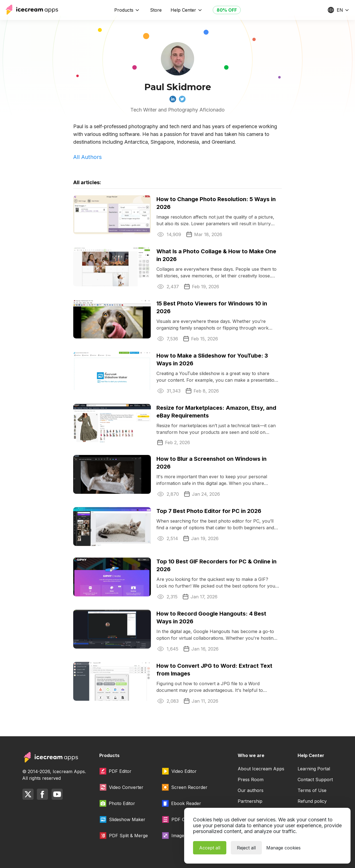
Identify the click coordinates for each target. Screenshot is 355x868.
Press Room (251, 780)
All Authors (88, 157)
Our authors (251, 790)
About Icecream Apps (261, 769)
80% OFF (227, 10)
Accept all (210, 848)
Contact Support (315, 780)
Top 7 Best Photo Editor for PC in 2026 (209, 511)
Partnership (250, 801)
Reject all (246, 848)
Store (156, 10)
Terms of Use (312, 790)
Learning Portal (314, 769)
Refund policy (312, 801)
